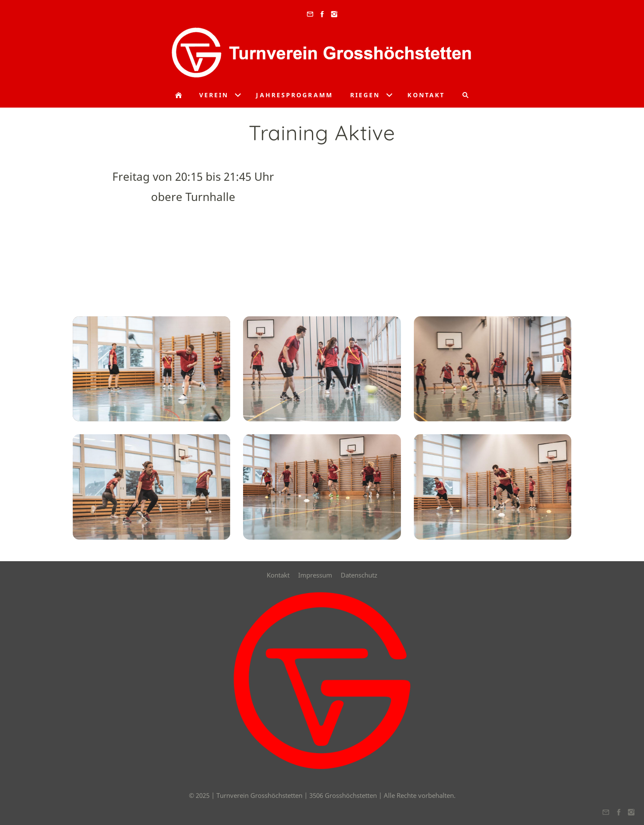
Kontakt (278, 575)
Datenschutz (359, 575)
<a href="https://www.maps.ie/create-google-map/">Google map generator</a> (451, 227)
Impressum (315, 575)
